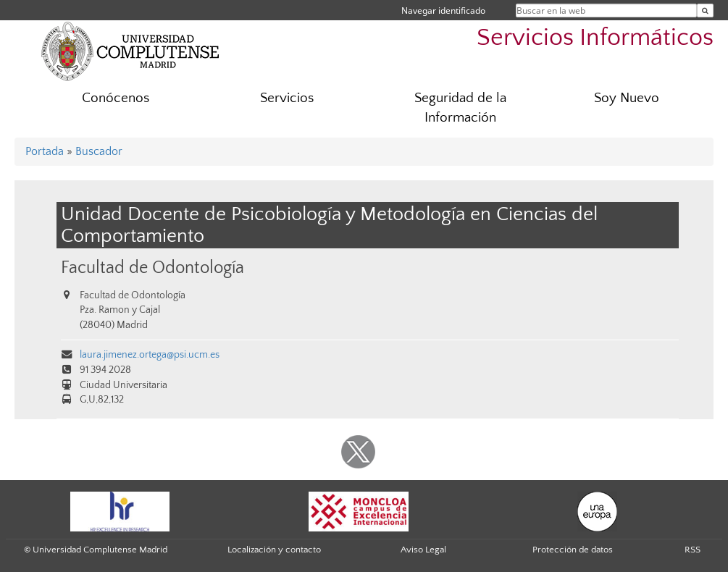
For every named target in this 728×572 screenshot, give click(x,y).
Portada (45, 151)
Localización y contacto (274, 550)
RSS (693, 550)
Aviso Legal (423, 550)
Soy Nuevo (627, 98)
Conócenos (116, 98)
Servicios (287, 98)
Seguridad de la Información (460, 108)
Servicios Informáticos (595, 38)
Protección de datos (573, 550)
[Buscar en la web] (705, 10)
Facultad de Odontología (152, 268)
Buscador (99, 151)
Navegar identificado (443, 10)
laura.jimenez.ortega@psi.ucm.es (150, 355)
